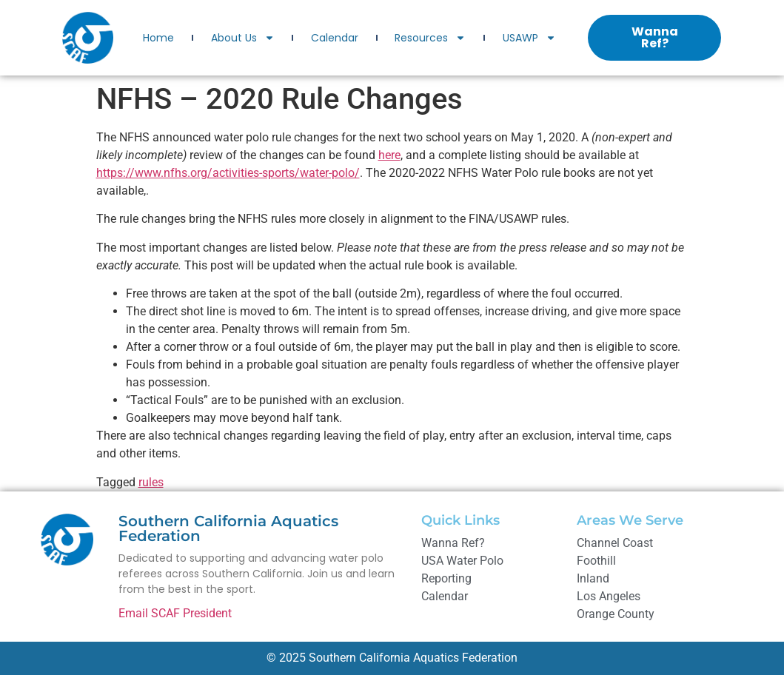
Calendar (335, 38)
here (389, 155)
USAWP (529, 38)
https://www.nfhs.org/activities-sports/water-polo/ (228, 173)
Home (158, 38)
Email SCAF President (175, 613)
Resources (430, 38)
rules (151, 482)
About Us (243, 38)
